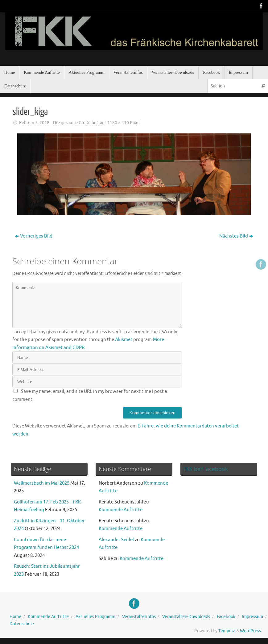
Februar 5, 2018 (34, 123)
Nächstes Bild (236, 236)
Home (15, 617)
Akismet (124, 340)
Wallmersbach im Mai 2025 (42, 483)
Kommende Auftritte (121, 510)
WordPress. (251, 631)
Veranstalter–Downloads (186, 617)
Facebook (226, 617)
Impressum (252, 617)
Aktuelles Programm (95, 617)
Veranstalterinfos (139, 617)
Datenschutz (22, 624)
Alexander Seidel (116, 540)
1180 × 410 (118, 123)
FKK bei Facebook (206, 469)
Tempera (227, 631)
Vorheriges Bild (34, 236)
